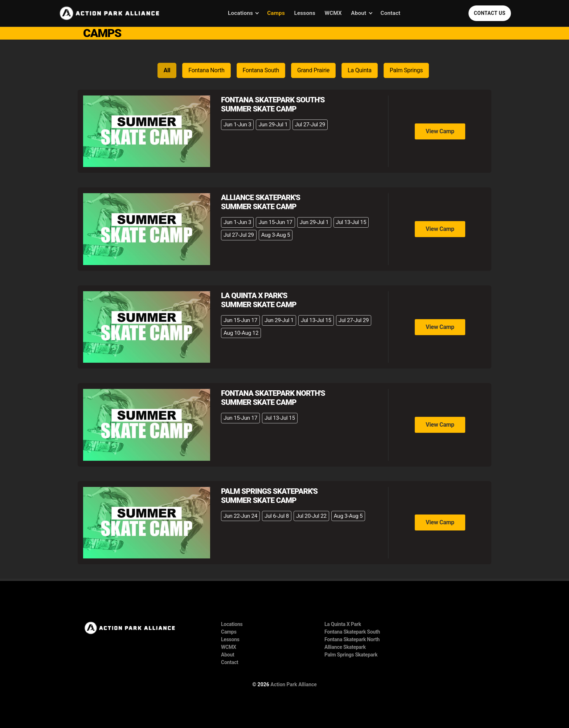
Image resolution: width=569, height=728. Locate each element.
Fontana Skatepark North (352, 639)
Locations (240, 13)
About (359, 13)
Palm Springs (406, 70)
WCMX (333, 13)
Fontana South (261, 70)
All (167, 70)
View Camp (440, 131)
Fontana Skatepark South (352, 632)
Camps (276, 13)
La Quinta (360, 70)
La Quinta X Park (343, 624)
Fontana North (206, 70)
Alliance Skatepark (345, 647)
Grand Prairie (313, 70)
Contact (391, 13)
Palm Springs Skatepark (351, 655)
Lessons (305, 13)
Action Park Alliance (294, 684)
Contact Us (490, 13)
